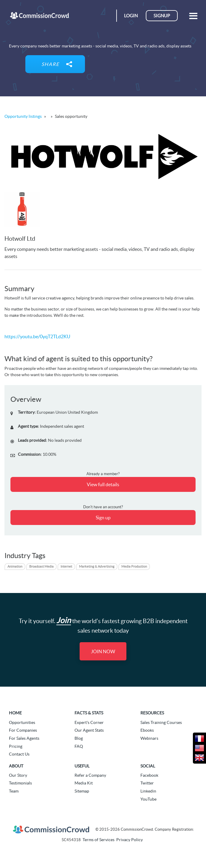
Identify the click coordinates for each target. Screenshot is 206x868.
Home (15, 713)
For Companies (23, 730)
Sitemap (82, 791)
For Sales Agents (24, 738)
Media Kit (84, 783)
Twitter (147, 783)
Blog (79, 738)
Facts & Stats (89, 713)
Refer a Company (90, 775)
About (16, 766)
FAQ (79, 746)
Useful (82, 766)
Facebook (149, 775)
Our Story (18, 775)
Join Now (103, 651)
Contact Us (19, 754)
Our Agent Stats (89, 730)
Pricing (16, 746)
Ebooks (147, 730)
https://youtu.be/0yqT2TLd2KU (37, 336)
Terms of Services (99, 840)
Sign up (103, 518)
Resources (152, 713)
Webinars (149, 738)
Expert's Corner (89, 722)
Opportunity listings (23, 116)
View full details (103, 484)
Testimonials (20, 783)
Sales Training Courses (161, 722)
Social (148, 766)
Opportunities (22, 722)
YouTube (148, 799)
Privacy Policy (130, 840)
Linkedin (148, 791)
